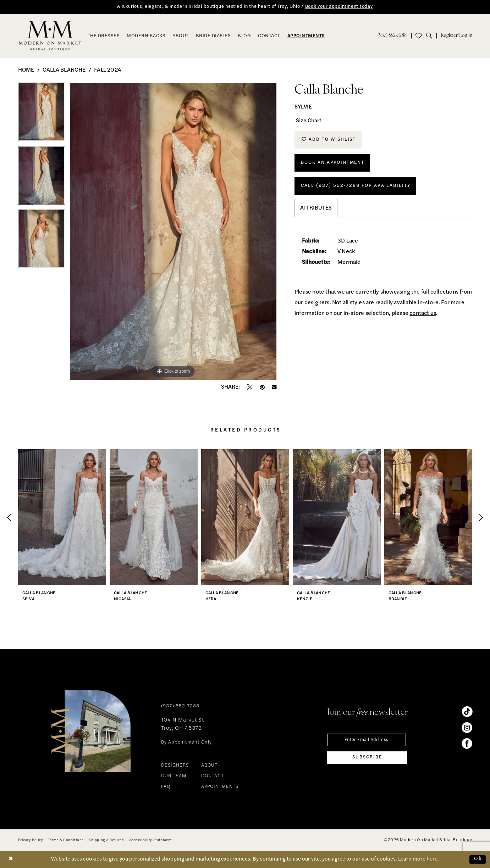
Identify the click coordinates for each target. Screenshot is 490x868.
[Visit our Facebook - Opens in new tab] (467, 744)
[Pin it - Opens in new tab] (262, 387)
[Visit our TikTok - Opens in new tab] (467, 712)
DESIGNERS (175, 766)
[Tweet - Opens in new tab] (250, 387)
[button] (456, 36)
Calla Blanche (64, 70)
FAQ (166, 787)
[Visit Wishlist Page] (419, 36)
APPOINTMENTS (220, 787)
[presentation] (62, 517)
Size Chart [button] (309, 121)
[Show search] (431, 36)
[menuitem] (392, 36)
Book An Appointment (333, 164)
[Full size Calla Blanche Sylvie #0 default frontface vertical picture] (173, 231)
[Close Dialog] (11, 859)
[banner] (50, 36)
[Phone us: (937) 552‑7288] (392, 36)
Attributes (316, 210)
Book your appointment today (340, 7)
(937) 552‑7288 (180, 706)
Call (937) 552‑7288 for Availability (356, 187)
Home (26, 70)
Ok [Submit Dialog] (478, 859)
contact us (423, 315)
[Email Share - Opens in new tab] (274, 388)
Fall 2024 (108, 70)
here (432, 859)
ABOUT (209, 766)
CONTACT (213, 776)
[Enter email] (367, 740)
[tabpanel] (42, 114)
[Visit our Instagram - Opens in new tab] (467, 728)
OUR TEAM (174, 776)
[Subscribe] (367, 758)
